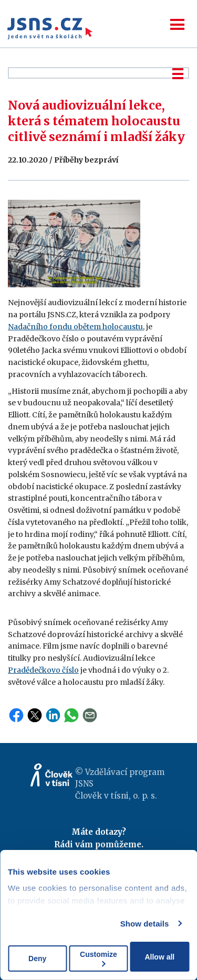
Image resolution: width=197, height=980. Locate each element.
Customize (98, 958)
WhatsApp (71, 715)
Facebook (16, 715)
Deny (37, 959)
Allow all (159, 957)
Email (90, 715)
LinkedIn (53, 715)
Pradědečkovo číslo (43, 670)
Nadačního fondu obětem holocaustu (75, 327)
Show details (145, 924)
